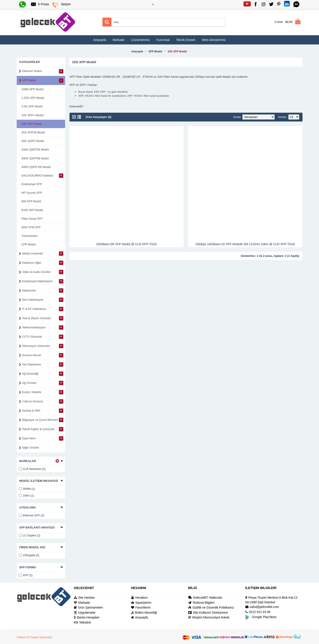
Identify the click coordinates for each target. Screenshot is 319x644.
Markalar (82, 603)
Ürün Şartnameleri (88, 608)
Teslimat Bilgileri (201, 603)
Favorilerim (141, 608)
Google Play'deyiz (261, 617)
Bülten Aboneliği (144, 613)
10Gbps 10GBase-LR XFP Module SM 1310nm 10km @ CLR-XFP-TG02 (245, 244)
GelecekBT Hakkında (205, 598)
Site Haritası (84, 598)
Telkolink (82, 623)
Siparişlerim (141, 603)
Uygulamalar (85, 613)
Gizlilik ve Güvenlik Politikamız (211, 608)
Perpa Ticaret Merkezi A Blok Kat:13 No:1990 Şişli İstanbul (271, 600)
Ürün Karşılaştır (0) (99, 117)
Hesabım (139, 598)
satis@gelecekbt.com (262, 607)
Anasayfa (139, 617)
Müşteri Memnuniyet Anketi (209, 617)
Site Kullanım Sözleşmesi (208, 613)
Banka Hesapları (87, 617)
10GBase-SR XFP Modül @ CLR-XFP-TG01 (127, 244)
